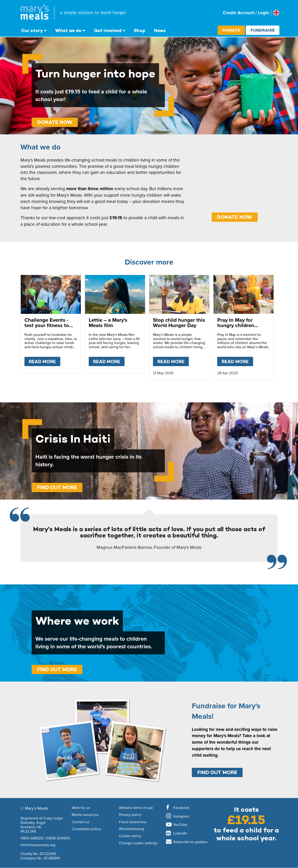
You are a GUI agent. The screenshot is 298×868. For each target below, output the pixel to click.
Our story (32, 30)
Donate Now (55, 122)
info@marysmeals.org (38, 845)
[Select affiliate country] (276, 13)
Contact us (80, 822)
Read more (45, 361)
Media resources (85, 815)
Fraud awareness (133, 822)
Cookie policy (130, 836)
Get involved (108, 30)
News (160, 30)
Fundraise (263, 30)
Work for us (81, 808)
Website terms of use (136, 808)
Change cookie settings (138, 843)
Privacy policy (130, 815)
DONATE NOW (235, 217)
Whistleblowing (132, 829)
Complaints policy (86, 829)
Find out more (57, 487)
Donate (231, 30)
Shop (140, 30)
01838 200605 (58, 838)
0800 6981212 (32, 838)
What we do (68, 30)
